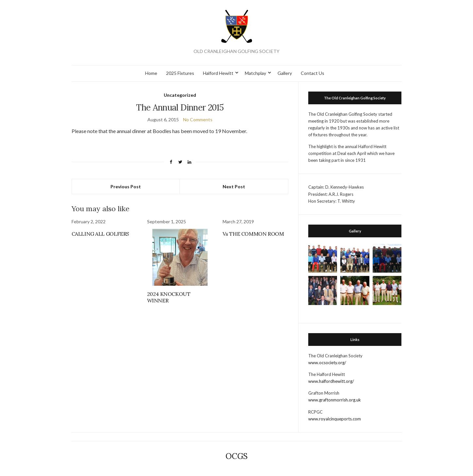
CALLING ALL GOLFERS (100, 234)
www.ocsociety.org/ (327, 363)
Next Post (234, 187)
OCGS (237, 456)
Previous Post (126, 187)
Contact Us (313, 73)
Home (151, 73)
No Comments (198, 119)
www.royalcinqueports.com (335, 419)
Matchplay (255, 73)
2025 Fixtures (180, 73)
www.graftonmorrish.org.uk (335, 400)
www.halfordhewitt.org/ (331, 381)
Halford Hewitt (218, 73)
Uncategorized (180, 95)
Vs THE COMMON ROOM (253, 234)
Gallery (285, 73)
